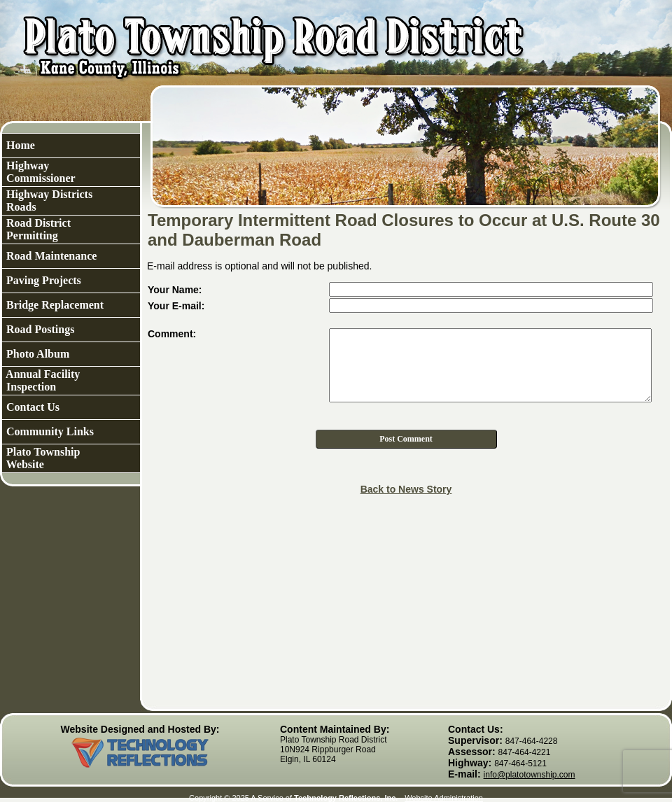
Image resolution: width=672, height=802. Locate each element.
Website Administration (444, 798)
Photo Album (36, 354)
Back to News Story (406, 489)
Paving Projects (42, 280)
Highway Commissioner (40, 172)
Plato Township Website (42, 458)
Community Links (49, 431)
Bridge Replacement (54, 305)
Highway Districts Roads (48, 200)
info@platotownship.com (530, 775)
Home (19, 145)
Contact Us (31, 407)
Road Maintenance (50, 256)
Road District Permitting (37, 229)
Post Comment (406, 439)
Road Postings (39, 329)
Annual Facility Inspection (42, 380)
